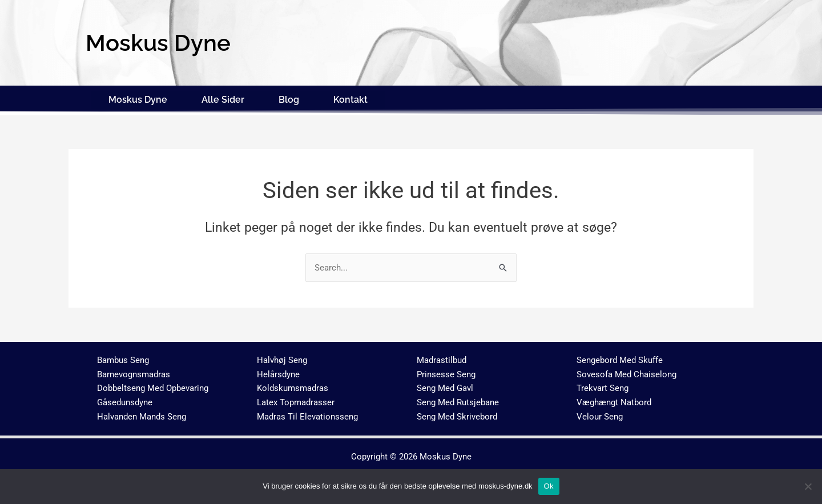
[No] (808, 486)
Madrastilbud (442, 358)
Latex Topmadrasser (296, 400)
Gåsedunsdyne (125, 400)
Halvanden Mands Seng (142, 414)
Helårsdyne (278, 372)
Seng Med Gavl (445, 386)
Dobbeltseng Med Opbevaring (153, 386)
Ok (549, 486)
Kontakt (350, 98)
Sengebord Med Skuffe (620, 358)
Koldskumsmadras (293, 386)
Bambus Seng (123, 358)
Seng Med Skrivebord (457, 414)
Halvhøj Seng (282, 358)
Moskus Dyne (138, 98)
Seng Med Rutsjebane (458, 400)
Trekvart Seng (603, 386)
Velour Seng (600, 414)
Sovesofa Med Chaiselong (626, 372)
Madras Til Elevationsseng (307, 414)
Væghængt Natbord (614, 400)
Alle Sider (223, 98)
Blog (289, 98)
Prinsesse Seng (446, 372)
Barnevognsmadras (134, 372)
